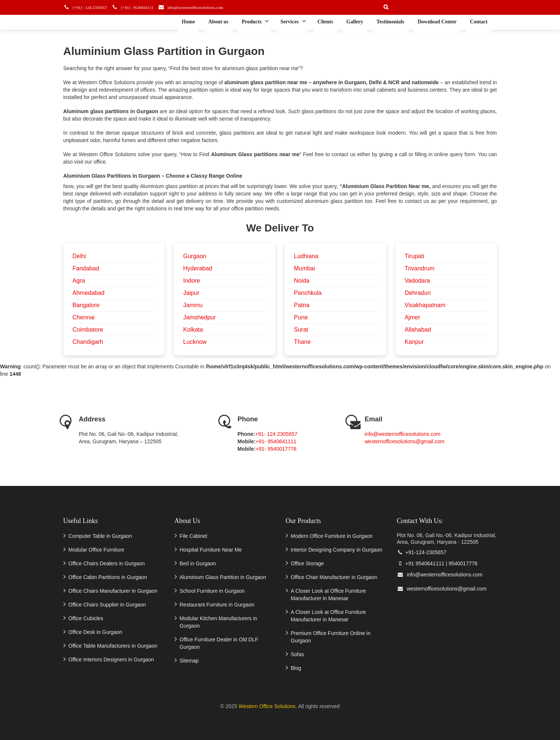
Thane (302, 342)
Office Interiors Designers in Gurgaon (111, 660)
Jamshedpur (199, 317)
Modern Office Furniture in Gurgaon (332, 536)
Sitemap (189, 661)
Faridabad (86, 268)
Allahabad (418, 330)
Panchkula (308, 293)
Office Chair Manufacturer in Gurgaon (334, 577)
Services (293, 21)
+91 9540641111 (421, 563)
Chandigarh (88, 342)
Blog (296, 668)
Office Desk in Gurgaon (95, 632)
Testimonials (390, 22)
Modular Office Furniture (97, 550)
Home (188, 22)
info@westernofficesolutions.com (201, 7)
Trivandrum (420, 268)
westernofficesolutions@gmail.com (405, 441)
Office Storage (307, 563)
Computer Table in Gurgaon (100, 536)
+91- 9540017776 (276, 449)
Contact (479, 22)
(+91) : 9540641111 (138, 7)
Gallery (355, 22)
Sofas (298, 654)
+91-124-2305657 (422, 552)
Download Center (437, 22)
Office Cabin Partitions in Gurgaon (108, 577)
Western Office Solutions (267, 706)
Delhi (79, 256)
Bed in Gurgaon (198, 563)
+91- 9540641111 (276, 441)
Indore (191, 281)
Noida (302, 281)
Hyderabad (198, 268)
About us (218, 22)
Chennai (84, 317)
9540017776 (463, 563)
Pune (301, 317)
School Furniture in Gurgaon (212, 591)
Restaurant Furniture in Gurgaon (217, 605)
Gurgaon (195, 256)
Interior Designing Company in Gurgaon (337, 550)
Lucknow (195, 342)
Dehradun (418, 293)
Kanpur (414, 342)
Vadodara (417, 281)
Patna (302, 305)
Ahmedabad (89, 293)
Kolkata (193, 330)
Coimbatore (88, 330)
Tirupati (415, 256)
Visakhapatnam (425, 305)
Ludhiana (306, 256)
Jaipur (191, 293)
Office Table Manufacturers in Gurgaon (113, 646)
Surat (301, 330)
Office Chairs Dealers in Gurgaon (107, 563)
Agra (79, 281)
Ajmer (412, 317)
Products (255, 21)
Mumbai (304, 268)
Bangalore (86, 305)
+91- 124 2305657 (276, 434)
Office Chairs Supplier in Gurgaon (107, 605)
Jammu (193, 305)
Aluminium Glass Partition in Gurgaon (223, 577)
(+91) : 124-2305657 (88, 7)
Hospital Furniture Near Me (211, 550)
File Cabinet (194, 536)
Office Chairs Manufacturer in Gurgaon (113, 591)
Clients (325, 22)
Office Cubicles (86, 618)
